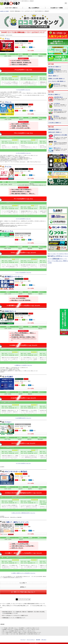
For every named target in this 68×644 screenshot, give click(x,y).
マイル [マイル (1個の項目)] (52, 254)
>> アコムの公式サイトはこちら (23, 90)
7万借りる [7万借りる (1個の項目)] (66, 254)
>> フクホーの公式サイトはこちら (23, 463)
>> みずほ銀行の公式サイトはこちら (23, 418)
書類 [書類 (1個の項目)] (55, 256)
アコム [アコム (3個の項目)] (54, 261)
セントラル (9, 231)
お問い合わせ (44, 640)
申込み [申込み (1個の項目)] (49, 254)
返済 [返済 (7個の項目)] (49, 256)
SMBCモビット (11, 311)
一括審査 (57, 8)
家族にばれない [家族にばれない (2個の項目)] (59, 261)
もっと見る (23, 583)
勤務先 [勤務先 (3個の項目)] (65, 261)
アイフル (8, 167)
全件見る (23, 587)
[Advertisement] (58, 196)
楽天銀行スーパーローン (14, 277)
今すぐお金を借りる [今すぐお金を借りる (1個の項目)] (60, 254)
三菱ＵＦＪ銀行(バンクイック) (17, 522)
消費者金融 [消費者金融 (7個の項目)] (56, 259)
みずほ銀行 (9, 377)
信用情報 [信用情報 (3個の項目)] (58, 256)
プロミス (8, 102)
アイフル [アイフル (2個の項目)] (65, 256)
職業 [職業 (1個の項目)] (61, 256)
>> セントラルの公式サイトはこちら (23, 272)
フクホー (8, 422)
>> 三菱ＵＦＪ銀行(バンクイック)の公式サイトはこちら (23, 573)
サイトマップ (23, 640)
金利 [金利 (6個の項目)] (52, 256)
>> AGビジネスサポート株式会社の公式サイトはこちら (23, 513)
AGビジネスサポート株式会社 (16, 472)
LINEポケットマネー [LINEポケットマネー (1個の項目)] (63, 259)
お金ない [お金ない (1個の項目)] (55, 254)
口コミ (11, 8)
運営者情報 (38, 640)
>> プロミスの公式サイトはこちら (23, 153)
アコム (7, 39)
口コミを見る (31, 51)
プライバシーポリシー (31, 640)
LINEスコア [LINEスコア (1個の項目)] (50, 261)
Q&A (34, 8)
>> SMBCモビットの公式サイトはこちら (23, 365)
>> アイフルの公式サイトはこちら (23, 219)
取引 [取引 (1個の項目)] (51, 259)
